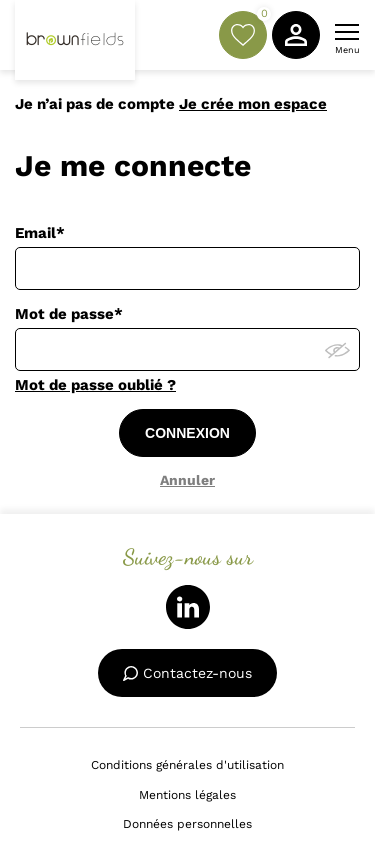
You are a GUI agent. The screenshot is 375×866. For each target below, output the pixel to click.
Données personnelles (187, 824)
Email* (40, 233)
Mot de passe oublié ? (95, 385)
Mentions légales (187, 795)
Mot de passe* (69, 314)
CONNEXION (187, 433)
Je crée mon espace (253, 104)
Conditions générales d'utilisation (187, 765)
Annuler (187, 480)
